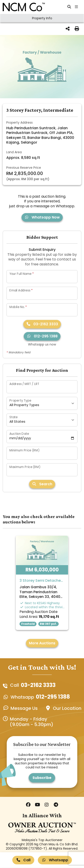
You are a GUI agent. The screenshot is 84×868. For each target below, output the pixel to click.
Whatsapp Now (42, 217)
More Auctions (42, 643)
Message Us (24, 708)
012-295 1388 (42, 336)
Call (23, 860)
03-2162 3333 (42, 324)
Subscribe (42, 778)
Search (42, 484)
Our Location (67, 708)
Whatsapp (55, 860)
